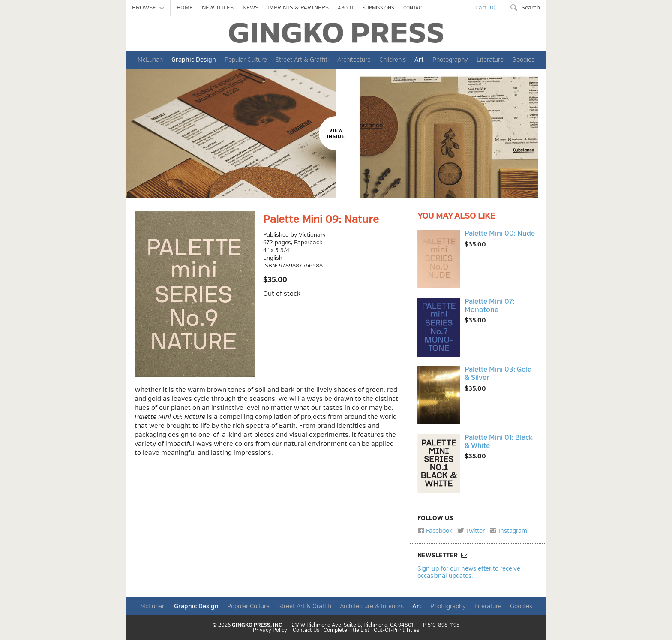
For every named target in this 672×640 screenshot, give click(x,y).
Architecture (354, 60)
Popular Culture (246, 60)
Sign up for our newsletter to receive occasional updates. (469, 572)
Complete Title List (346, 631)
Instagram (508, 531)
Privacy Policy (270, 631)
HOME (185, 8)
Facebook (435, 531)
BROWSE (148, 8)
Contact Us (306, 631)
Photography (450, 60)
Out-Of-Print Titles (396, 631)
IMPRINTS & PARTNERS (298, 8)
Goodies (523, 60)
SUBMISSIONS (378, 8)
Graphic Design (194, 60)
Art (419, 60)
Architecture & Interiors (372, 606)
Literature (490, 60)
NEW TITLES (218, 8)
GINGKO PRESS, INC (257, 625)
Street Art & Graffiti (302, 60)
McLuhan (150, 60)
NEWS (250, 8)
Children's (393, 60)
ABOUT (346, 8)
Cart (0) (485, 8)
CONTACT (414, 8)
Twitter (471, 531)
